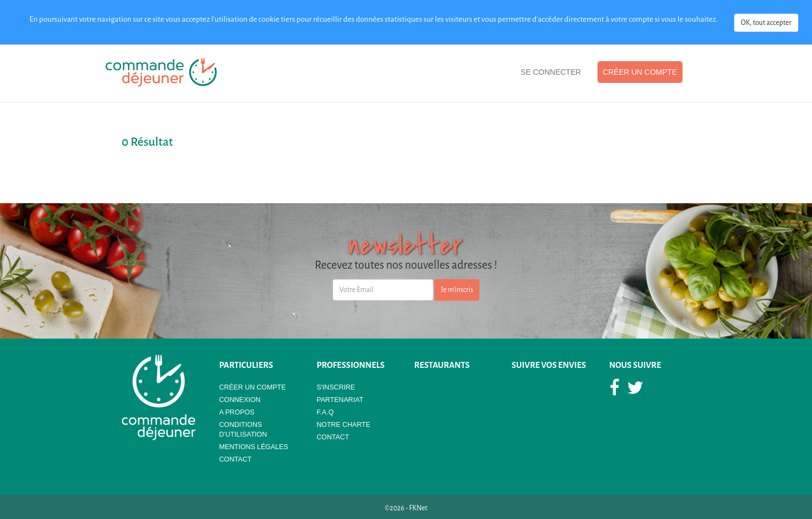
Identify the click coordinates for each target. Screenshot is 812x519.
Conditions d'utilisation (243, 430)
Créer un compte (640, 72)
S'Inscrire (336, 387)
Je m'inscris (457, 290)
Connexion (240, 400)
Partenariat (340, 400)
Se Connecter (551, 72)
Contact (236, 459)
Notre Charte (344, 425)
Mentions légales (254, 447)
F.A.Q (326, 412)
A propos (237, 412)
